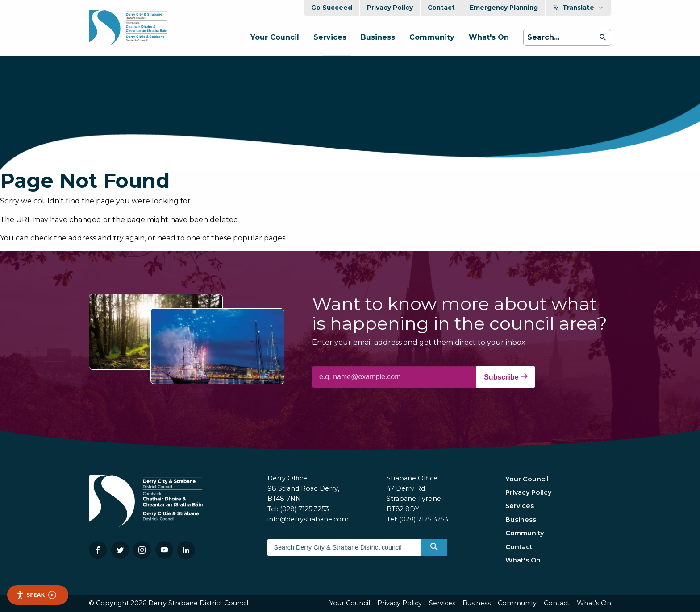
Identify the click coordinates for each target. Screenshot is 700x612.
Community (432, 37)
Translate (578, 8)
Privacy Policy (390, 8)
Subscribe (506, 377)
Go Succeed (332, 8)
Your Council (275, 37)
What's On (489, 37)
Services (330, 37)
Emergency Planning (504, 8)
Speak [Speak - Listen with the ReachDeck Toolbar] (36, 595)
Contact (441, 8)
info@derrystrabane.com (308, 519)
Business (378, 37)
